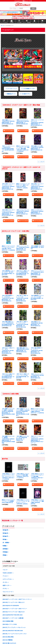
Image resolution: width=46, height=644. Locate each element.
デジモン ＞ (6, 589)
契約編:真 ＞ (6, 533)
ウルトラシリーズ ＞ (8, 592)
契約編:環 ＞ (6, 530)
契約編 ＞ (5, 539)
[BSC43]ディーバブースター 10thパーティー (15, 609)
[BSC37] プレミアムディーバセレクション (14, 627)
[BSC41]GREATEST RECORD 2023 (13, 615)
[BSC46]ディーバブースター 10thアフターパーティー (17, 599)
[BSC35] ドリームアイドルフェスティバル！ (15, 634)
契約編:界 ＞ (6, 536)
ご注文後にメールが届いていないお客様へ (23, 18)
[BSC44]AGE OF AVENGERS (11, 606)
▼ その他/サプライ (25, 94)
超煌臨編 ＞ (6, 549)
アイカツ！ (6, 576)
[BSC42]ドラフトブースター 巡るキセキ (14, 612)
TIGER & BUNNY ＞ (8, 573)
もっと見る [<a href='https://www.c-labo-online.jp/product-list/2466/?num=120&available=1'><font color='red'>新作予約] (41, 514)
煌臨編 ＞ (5, 555)
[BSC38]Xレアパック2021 (10, 624)
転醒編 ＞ (5, 546)
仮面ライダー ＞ (7, 585)
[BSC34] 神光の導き (8, 637)
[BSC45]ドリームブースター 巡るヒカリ (14, 602)
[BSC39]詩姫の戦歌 (8, 621)
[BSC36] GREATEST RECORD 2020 (13, 631)
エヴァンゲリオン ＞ (8, 579)
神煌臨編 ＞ (6, 552)
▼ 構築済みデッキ (11, 94)
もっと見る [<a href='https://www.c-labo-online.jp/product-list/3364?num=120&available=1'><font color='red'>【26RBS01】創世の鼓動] (41, 453)
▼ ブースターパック (11, 89)
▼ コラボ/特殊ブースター (28, 89)
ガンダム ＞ (6, 582)
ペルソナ (5, 570)
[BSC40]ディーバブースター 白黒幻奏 (13, 618)
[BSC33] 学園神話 (8, 640)
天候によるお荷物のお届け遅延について (23, 16)
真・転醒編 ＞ (6, 543)
